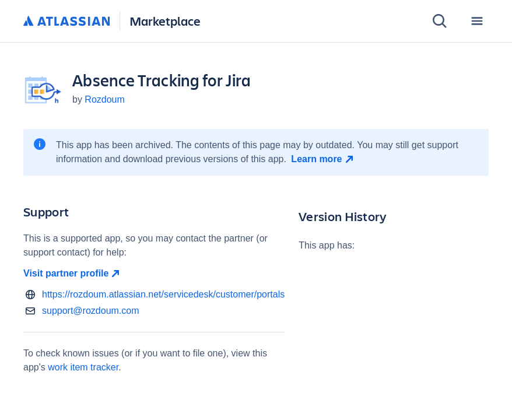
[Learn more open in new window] (323, 159)
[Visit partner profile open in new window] (154, 274)
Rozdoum (104, 99)
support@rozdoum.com (91, 311)
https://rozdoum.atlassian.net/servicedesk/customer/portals (163, 294)
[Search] (440, 21)
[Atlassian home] (67, 22)
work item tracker (83, 367)
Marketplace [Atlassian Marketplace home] (165, 21)
